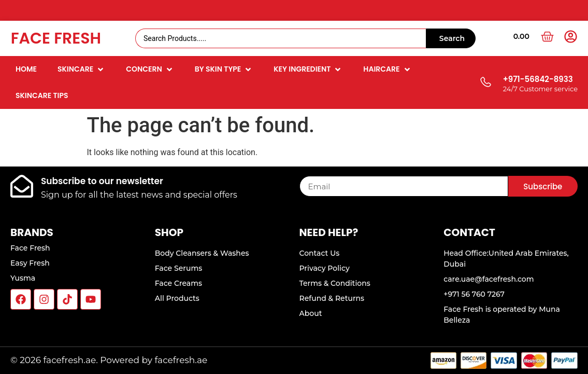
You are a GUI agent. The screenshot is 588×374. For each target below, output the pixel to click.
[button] (81, 69)
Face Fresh (56, 38)
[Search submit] (451, 38)
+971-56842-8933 (538, 79)
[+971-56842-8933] (485, 83)
